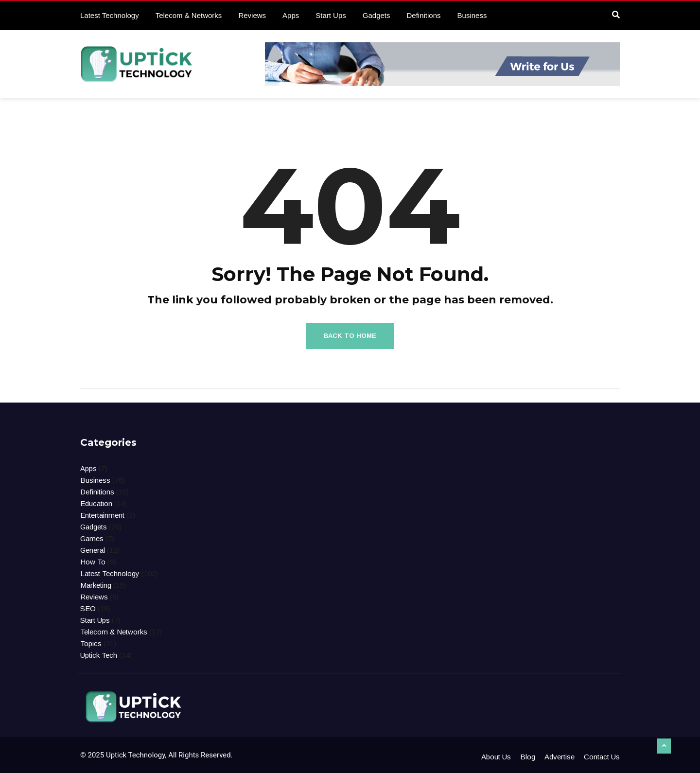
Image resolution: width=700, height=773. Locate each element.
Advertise (560, 757)
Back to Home (350, 336)
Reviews (252, 15)
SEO (88, 608)
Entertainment (102, 515)
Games (92, 538)
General (93, 550)
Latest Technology (110, 15)
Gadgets (376, 15)
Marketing (96, 585)
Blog (528, 757)
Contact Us (602, 757)
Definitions (424, 15)
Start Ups (331, 15)
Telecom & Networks (189, 15)
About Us (496, 757)
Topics (91, 643)
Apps (291, 15)
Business (472, 15)
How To (93, 562)
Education (96, 503)
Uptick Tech (99, 655)
